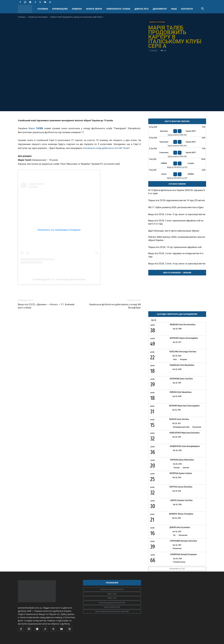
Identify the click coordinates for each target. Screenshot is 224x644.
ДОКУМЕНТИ (160, 9)
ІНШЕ (174, 9)
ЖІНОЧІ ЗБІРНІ (94, 9)
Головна (22, 17)
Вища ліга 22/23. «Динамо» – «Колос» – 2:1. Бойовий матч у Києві (46, 306)
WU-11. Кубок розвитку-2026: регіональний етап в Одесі (176, 207)
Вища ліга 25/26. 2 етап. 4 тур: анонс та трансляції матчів (177, 264)
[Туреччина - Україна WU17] (177, 131)
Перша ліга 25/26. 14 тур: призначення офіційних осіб (175, 247)
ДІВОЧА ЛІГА (142, 9)
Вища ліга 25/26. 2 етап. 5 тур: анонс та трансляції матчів (177, 214)
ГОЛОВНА (43, 9)
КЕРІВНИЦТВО (60, 9)
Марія (36, 128)
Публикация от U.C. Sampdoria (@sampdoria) (59, 280)
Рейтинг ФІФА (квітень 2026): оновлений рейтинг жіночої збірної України (177, 239)
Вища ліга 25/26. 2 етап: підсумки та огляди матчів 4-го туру (176, 255)
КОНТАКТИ (187, 9)
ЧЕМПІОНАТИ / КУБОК (118, 9)
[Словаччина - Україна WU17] (177, 153)
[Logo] (27, 9)
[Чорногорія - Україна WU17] (177, 142)
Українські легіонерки (38, 17)
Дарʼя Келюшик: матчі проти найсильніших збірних (174, 231)
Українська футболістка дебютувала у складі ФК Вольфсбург (115, 306)
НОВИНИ (77, 9)
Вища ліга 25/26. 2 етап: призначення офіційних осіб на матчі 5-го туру (176, 222)
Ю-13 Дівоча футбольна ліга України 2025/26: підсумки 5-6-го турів (177, 192)
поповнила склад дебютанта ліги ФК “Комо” (106, 148)
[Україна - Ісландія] (177, 163)
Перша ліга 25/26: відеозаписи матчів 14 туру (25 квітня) (177, 200)
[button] (202, 9)
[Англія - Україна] (177, 174)
